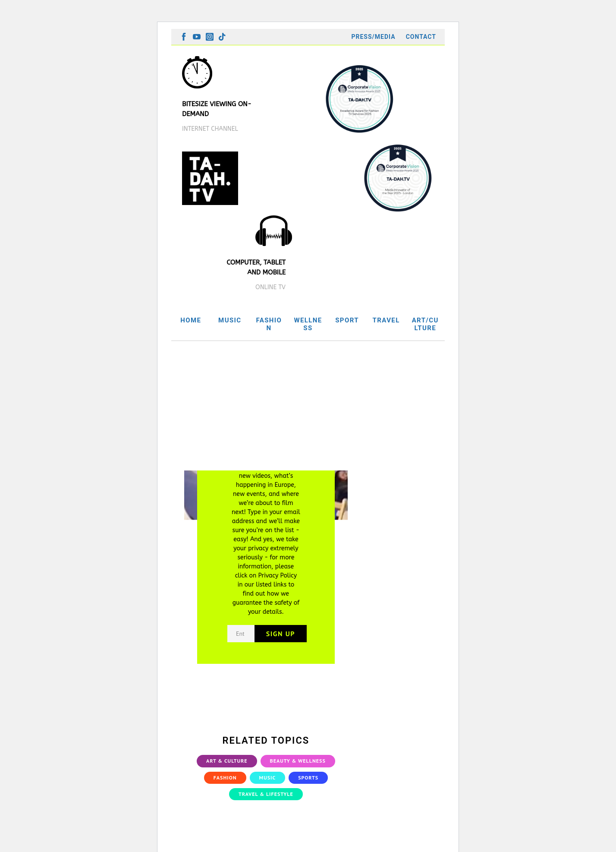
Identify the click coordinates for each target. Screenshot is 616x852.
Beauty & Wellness (298, 761)
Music (268, 778)
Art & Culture (227, 761)
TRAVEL (386, 320)
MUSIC (230, 320)
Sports (308, 778)
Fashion (225, 778)
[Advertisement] (308, 406)
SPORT (347, 320)
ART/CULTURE (425, 324)
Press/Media (373, 37)
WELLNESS (308, 324)
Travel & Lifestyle (266, 794)
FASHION (269, 324)
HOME (191, 320)
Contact (421, 37)
